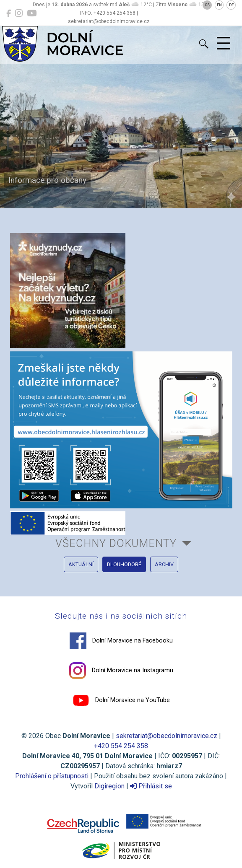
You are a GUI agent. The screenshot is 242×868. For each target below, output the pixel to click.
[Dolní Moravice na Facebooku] (9, 13)
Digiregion (109, 786)
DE (231, 5)
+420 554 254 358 (121, 746)
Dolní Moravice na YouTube (121, 700)
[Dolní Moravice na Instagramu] (19, 13)
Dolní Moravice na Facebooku (121, 641)
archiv (164, 564)
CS (207, 5)
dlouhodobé (124, 564)
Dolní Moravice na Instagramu (121, 671)
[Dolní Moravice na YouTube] (32, 13)
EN (219, 5)
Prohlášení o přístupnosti (52, 776)
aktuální (81, 564)
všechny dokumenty (116, 543)
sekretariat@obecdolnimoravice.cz (167, 736)
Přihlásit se (151, 786)
